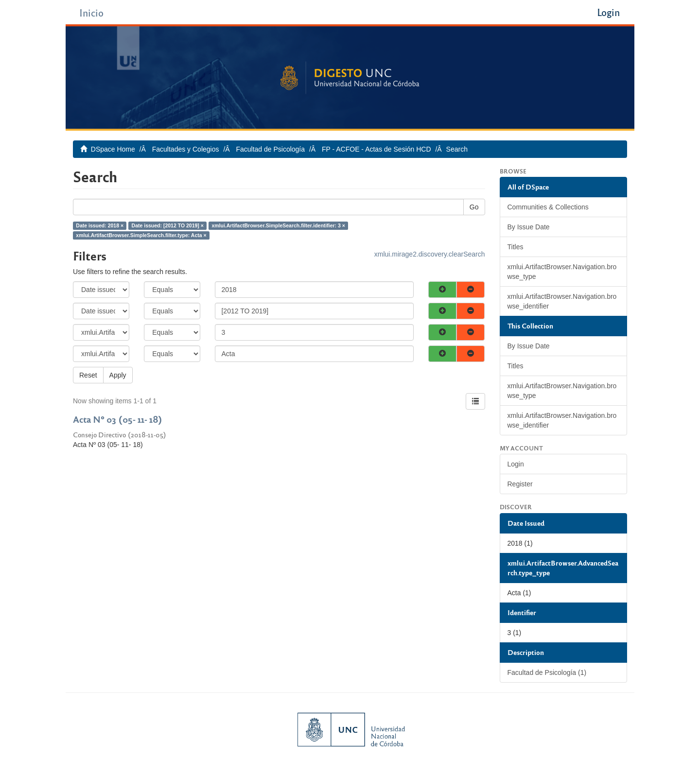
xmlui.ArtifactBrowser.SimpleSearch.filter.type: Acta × (141, 235)
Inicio (91, 12)
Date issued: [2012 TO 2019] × (168, 225)
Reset (88, 375)
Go (474, 207)
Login (516, 464)
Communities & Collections (548, 207)
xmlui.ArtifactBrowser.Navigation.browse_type (562, 272)
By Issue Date (529, 227)
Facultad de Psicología (270, 149)
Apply (118, 375)
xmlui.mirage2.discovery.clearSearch (430, 254)
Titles (516, 247)
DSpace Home (113, 149)
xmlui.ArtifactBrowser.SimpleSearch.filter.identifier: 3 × (278, 225)
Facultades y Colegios (186, 149)
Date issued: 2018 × (100, 225)
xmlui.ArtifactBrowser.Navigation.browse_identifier (562, 301)
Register (520, 484)
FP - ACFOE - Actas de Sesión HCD (376, 149)
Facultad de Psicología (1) (547, 672)
